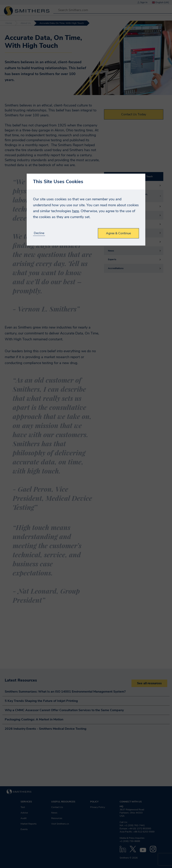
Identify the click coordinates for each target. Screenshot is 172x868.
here (76, 211)
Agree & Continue (118, 233)
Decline (39, 233)
